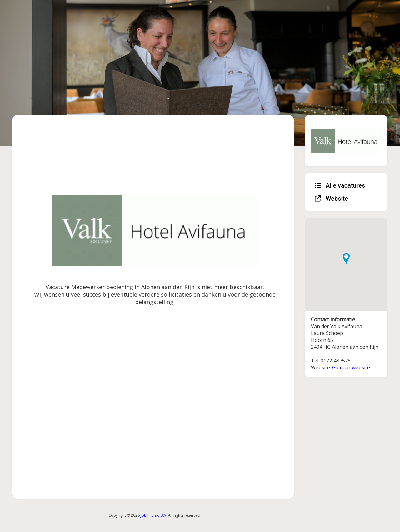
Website (331, 199)
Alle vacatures (340, 185)
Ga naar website (351, 367)
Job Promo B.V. (154, 515)
